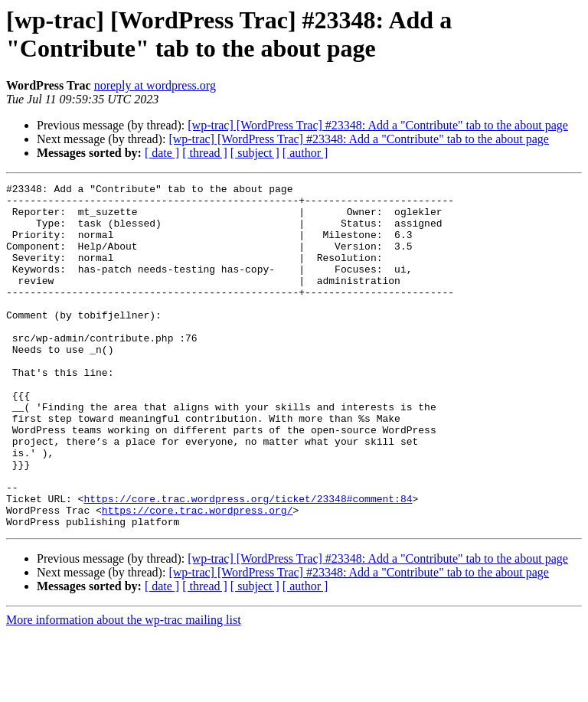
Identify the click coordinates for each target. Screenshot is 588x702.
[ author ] (305, 153)
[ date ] (162, 153)
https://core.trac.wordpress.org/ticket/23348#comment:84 (248, 563)
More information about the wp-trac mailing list (124, 689)
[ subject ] (255, 153)
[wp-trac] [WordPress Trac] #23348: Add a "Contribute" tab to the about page (378, 125)
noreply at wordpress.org (155, 85)
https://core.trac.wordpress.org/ (198, 576)
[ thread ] (205, 153)
